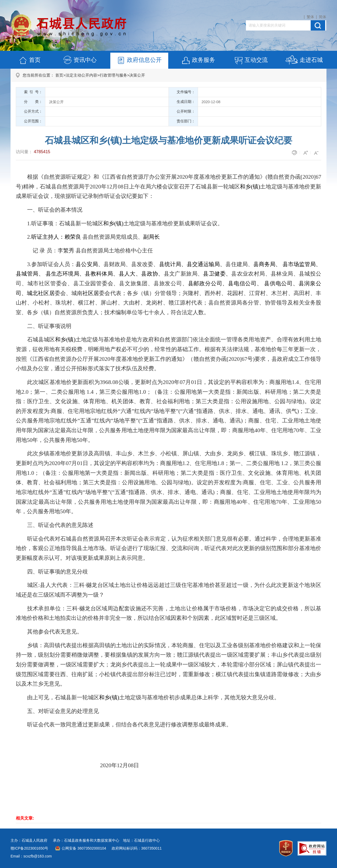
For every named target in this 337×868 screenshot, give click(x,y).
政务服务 (198, 61)
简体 (323, 17)
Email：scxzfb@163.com (31, 856)
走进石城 (304, 61)
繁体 (310, 17)
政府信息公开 (139, 61)
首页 (29, 61)
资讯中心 (80, 61)
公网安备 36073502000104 (84, 848)
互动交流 (251, 61)
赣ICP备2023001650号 (29, 848)
